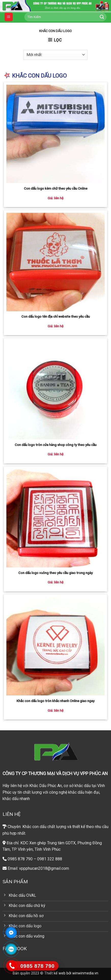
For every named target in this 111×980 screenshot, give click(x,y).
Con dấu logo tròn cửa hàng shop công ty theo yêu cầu (56, 445)
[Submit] (102, 17)
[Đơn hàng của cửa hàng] (55, 55)
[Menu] (9, 17)
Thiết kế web (55, 973)
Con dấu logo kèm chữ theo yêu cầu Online (56, 188)
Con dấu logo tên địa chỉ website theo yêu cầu (56, 316)
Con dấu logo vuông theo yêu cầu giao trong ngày (55, 573)
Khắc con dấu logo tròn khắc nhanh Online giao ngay (55, 701)
